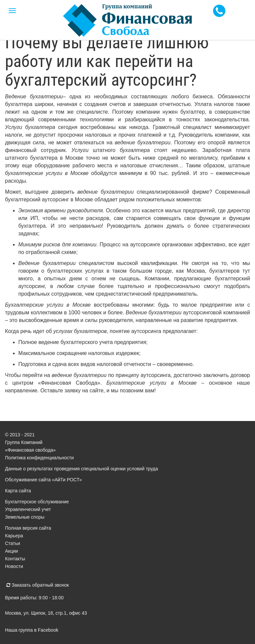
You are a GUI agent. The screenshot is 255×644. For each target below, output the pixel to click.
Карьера (14, 536)
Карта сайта (18, 491)
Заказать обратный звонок (38, 585)
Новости (14, 566)
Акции (11, 551)
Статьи (12, 543)
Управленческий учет (28, 509)
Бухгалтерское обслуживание (37, 502)
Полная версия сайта (28, 528)
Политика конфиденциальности (39, 458)
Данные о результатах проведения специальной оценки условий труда (81, 469)
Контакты (15, 559)
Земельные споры (25, 517)
